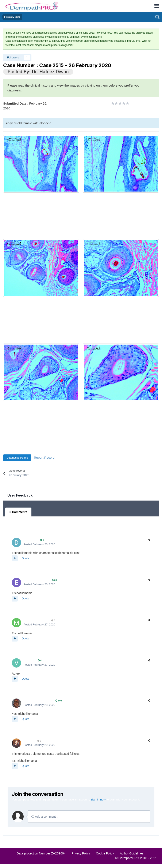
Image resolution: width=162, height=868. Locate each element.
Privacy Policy (81, 853)
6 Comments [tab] (18, 512)
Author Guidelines (132, 853)
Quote (25, 558)
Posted (39, 544)
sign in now (98, 799)
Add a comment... (45, 817)
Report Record (44, 457)
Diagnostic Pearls (17, 458)
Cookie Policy (105, 853)
